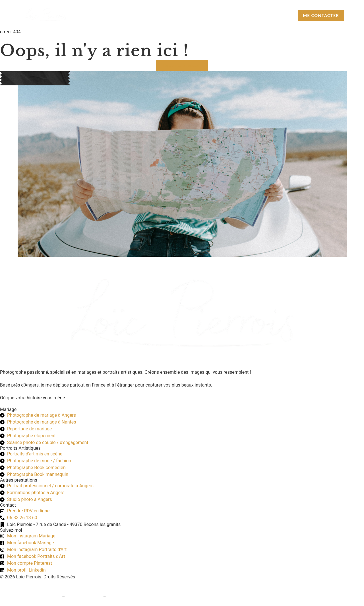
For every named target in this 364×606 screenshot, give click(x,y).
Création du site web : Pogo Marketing (38, 584)
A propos (268, 15)
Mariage (172, 15)
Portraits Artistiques (220, 15)
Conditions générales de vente (30, 596)
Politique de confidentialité (134, 596)
